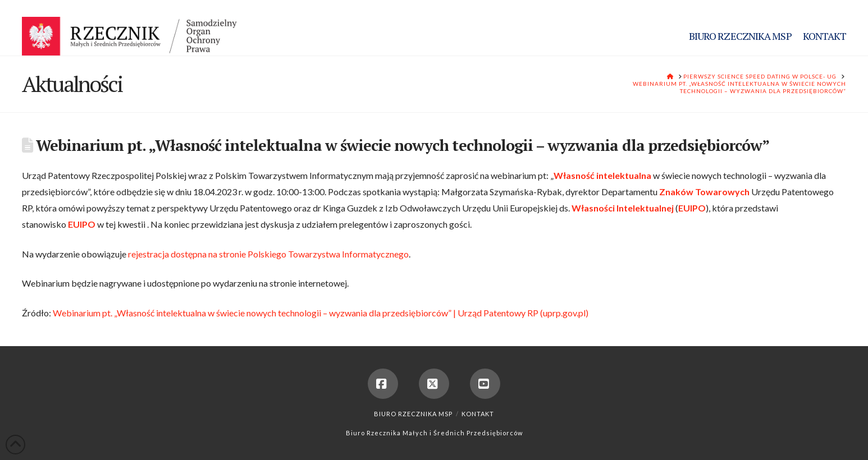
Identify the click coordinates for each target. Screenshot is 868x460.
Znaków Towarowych (704, 192)
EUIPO (692, 208)
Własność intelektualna (602, 175)
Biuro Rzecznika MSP (413, 414)
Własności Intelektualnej (623, 208)
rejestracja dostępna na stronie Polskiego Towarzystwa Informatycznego (268, 254)
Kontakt (478, 414)
